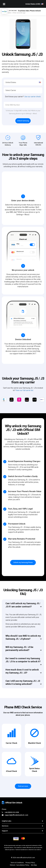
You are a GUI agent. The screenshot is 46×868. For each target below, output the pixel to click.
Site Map (34, 865)
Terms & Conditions (17, 863)
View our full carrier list (24, 390)
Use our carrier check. (33, 97)
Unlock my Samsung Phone (23, 562)
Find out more (23, 786)
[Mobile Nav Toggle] (4, 4)
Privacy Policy (30, 863)
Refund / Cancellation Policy (20, 865)
